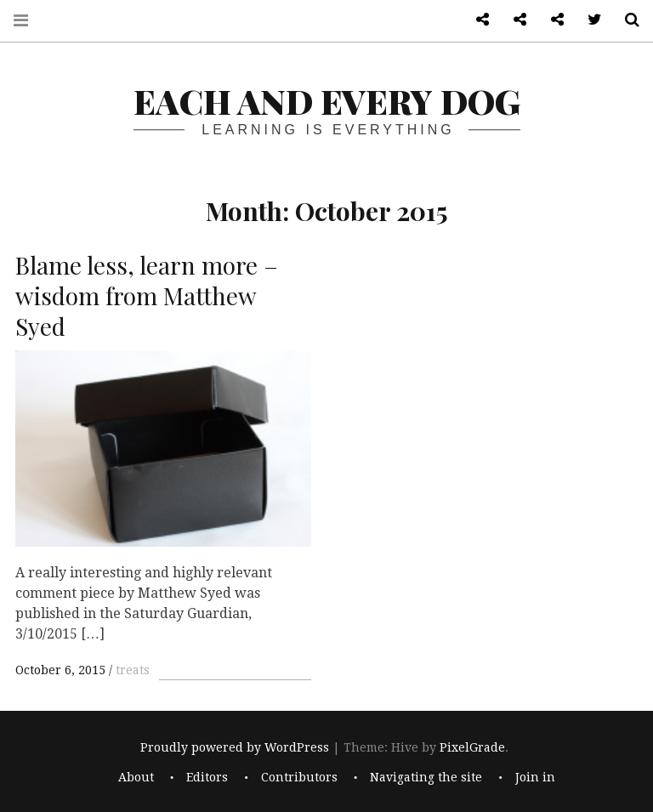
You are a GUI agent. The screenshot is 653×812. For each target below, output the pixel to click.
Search (626, 20)
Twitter (588, 20)
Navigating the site (426, 777)
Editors (207, 777)
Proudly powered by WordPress (235, 748)
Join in (535, 777)
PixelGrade (472, 748)
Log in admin (551, 20)
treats (133, 670)
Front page (514, 20)
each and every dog (327, 101)
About (136, 777)
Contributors (299, 777)
